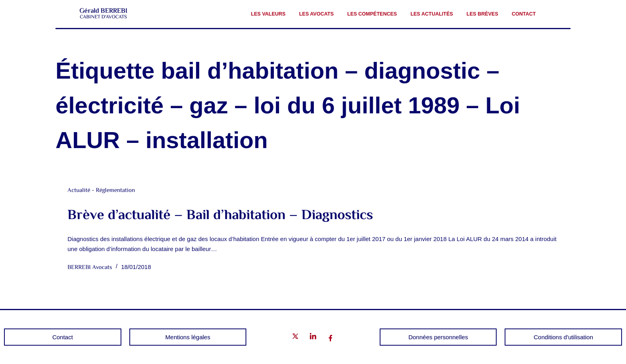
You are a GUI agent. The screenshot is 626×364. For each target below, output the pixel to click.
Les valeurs (268, 14)
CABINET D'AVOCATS (103, 17)
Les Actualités (432, 14)
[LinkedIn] (313, 338)
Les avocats (316, 14)
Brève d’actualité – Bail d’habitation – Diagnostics (220, 216)
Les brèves (482, 14)
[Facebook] (331, 338)
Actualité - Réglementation (101, 191)
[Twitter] (295, 338)
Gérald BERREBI (103, 11)
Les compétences (372, 14)
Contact (524, 14)
